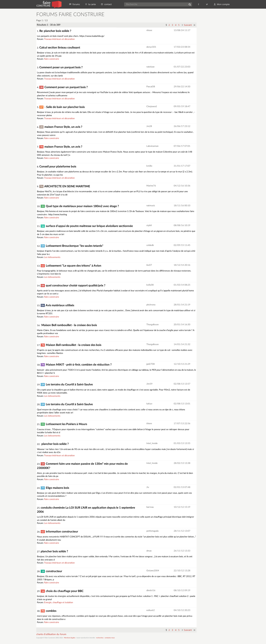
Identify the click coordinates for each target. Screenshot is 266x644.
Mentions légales (70, 638)
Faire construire (52, 59)
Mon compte (222, 4)
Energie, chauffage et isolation (59, 603)
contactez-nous (110, 638)
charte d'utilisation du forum (51, 634)
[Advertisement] (215, 63)
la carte (90, 4)
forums (75, 4)
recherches (100, 638)
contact (106, 4)
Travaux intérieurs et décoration (59, 39)
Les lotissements (52, 257)
